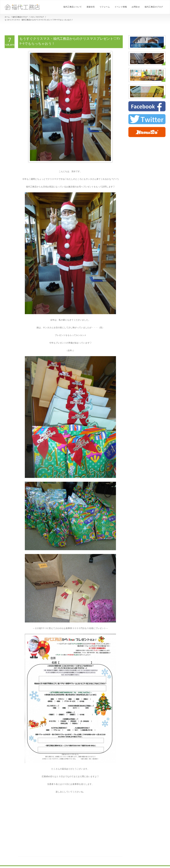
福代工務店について (73, 7)
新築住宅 (91, 7)
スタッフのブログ (37, 17)
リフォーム (105, 7)
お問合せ (136, 7)
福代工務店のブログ (154, 7)
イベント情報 (121, 7)
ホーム (7, 17)
